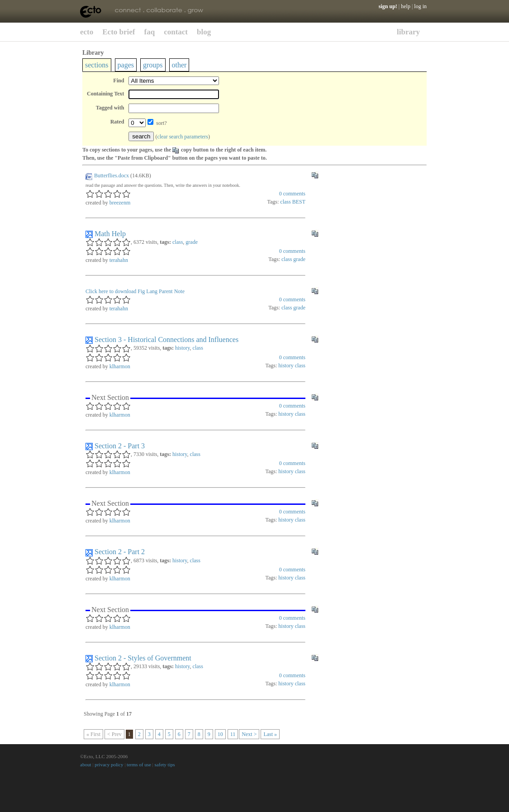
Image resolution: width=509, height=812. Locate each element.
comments (292, 194)
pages (126, 65)
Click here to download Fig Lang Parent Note (135, 291)
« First (93, 734)
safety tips (165, 765)
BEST (299, 202)
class (285, 202)
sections (97, 65)
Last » (270, 734)
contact (176, 32)
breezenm (120, 203)
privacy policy (109, 765)
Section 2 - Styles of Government (143, 658)
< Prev (114, 734)
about (86, 765)
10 (220, 734)
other (179, 65)
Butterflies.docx (112, 176)
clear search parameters (183, 137)
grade (192, 242)
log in (420, 6)
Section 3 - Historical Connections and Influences (166, 340)
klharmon (120, 366)
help (406, 6)
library (408, 32)
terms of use (139, 765)
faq (150, 32)
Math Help (110, 234)
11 (233, 734)
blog (204, 32)
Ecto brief (119, 32)
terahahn (119, 260)
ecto (87, 32)
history (183, 348)
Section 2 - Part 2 (120, 552)
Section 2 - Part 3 (120, 446)
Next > (249, 734)
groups (153, 65)
